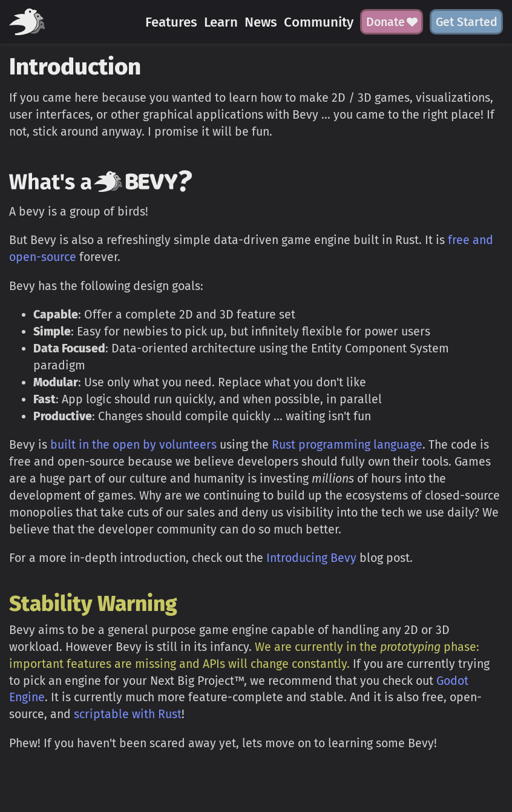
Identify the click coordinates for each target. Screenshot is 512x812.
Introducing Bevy (311, 558)
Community (319, 22)
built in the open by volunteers (133, 445)
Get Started (467, 22)
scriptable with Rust (128, 714)
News (261, 22)
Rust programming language (347, 445)
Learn (221, 22)
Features (171, 22)
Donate (392, 22)
